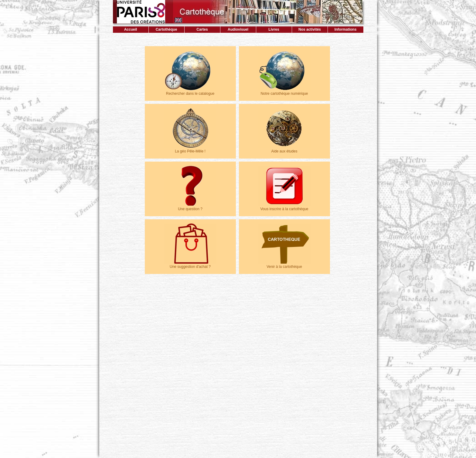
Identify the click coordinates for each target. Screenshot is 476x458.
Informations (346, 29)
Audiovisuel (238, 29)
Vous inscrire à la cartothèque (284, 207)
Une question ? (190, 207)
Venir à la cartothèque (284, 265)
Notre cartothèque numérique (284, 91)
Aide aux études (284, 149)
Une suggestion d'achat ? (190, 265)
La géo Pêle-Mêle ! (190, 149)
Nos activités (310, 29)
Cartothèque (167, 29)
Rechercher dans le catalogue (190, 91)
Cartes (202, 29)
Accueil (131, 29)
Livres (274, 29)
